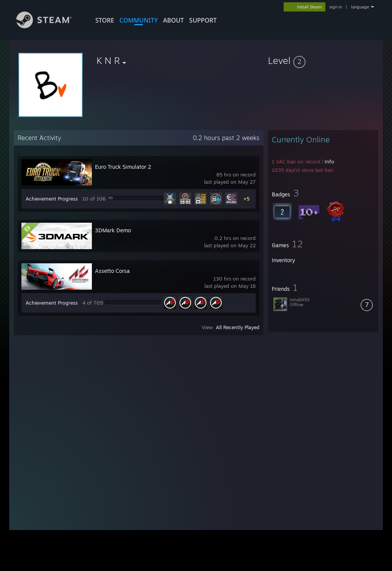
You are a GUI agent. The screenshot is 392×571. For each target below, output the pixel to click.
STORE (105, 20)
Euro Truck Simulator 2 (123, 167)
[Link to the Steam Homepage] (50, 26)
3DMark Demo (113, 230)
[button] (323, 60)
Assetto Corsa (112, 271)
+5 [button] (247, 199)
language (360, 7)
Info (329, 162)
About (173, 20)
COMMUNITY (139, 20)
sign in (336, 7)
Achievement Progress (52, 199)
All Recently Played (238, 327)
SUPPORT (203, 20)
